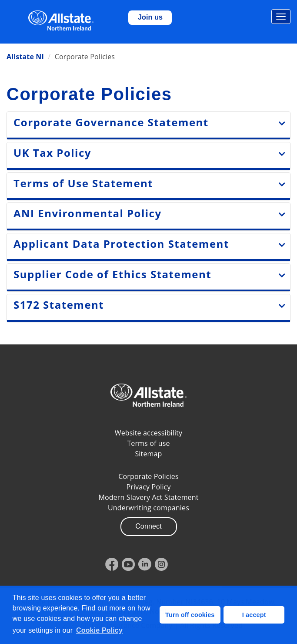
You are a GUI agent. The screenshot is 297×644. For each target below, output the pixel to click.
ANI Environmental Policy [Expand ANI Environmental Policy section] (88, 213)
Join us (150, 17)
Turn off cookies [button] (190, 615)
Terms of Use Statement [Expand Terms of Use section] (83, 183)
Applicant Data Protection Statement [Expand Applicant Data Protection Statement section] (121, 244)
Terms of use (148, 443)
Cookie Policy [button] (99, 630)
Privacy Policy (148, 487)
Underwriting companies (148, 508)
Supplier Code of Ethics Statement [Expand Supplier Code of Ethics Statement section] (112, 274)
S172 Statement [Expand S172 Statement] (59, 305)
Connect (148, 526)
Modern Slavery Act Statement (148, 497)
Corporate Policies (148, 476)
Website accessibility (149, 433)
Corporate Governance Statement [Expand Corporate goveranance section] (111, 122)
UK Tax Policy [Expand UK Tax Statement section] (52, 153)
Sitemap (148, 454)
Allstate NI (25, 57)
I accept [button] (254, 615)
